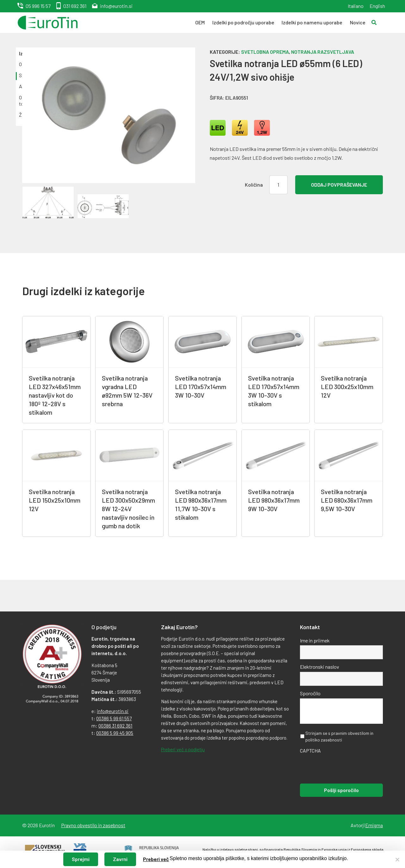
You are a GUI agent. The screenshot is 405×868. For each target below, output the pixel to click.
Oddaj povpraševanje (339, 185)
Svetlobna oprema (265, 52)
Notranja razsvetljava (323, 52)
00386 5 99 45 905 (115, 733)
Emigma (374, 825)
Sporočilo (310, 693)
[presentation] (348, 768)
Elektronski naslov (320, 667)
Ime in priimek (315, 640)
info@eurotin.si (116, 6)
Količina (254, 185)
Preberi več (156, 859)
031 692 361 (75, 6)
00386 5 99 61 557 (114, 718)
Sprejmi (81, 859)
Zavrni (120, 859)
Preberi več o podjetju (183, 749)
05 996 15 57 (38, 6)
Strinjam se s (339, 736)
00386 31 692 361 (115, 726)
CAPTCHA (310, 750)
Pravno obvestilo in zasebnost (93, 825)
